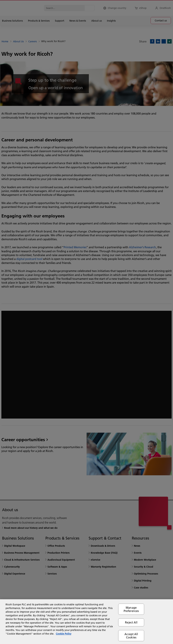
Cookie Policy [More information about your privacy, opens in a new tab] (64, 634)
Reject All (131, 622)
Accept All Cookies (131, 636)
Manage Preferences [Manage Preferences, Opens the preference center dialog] (131, 609)
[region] (86, 622)
